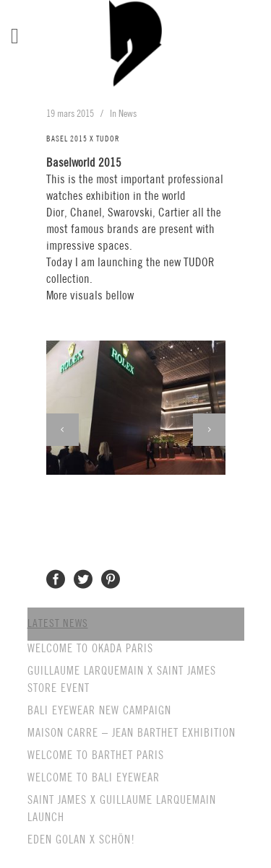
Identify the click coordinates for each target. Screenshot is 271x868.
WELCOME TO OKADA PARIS (90, 649)
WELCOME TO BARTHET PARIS (96, 756)
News (128, 114)
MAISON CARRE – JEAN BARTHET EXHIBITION (132, 733)
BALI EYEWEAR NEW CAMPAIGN (99, 711)
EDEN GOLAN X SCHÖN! (81, 840)
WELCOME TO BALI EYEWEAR (94, 778)
